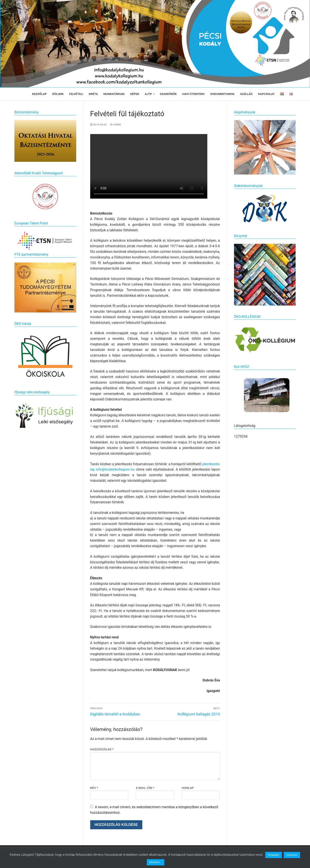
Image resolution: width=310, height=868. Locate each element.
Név (94, 788)
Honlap (188, 788)
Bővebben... (156, 862)
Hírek (116, 125)
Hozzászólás (102, 749)
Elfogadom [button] (274, 855)
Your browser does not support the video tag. (149, 166)
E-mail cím (145, 788)
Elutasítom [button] (292, 855)
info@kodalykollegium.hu (115, 469)
